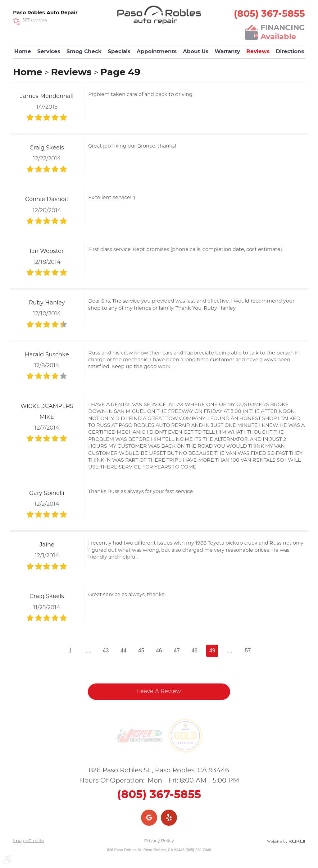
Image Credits (28, 841)
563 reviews (35, 20)
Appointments (157, 51)
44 (124, 651)
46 (159, 651)
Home (23, 51)
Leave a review (159, 692)
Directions (290, 51)
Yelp (169, 818)
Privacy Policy (159, 841)
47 (177, 651)
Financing (283, 33)
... (88, 651)
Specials (119, 51)
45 (141, 651)
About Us (196, 51)
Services (49, 51)
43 (106, 651)
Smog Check (84, 51)
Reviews (258, 51)
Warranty (227, 51)
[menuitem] (23, 52)
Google (149, 818)
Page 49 (120, 72)
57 (248, 651)
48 (195, 651)
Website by (286, 842)
